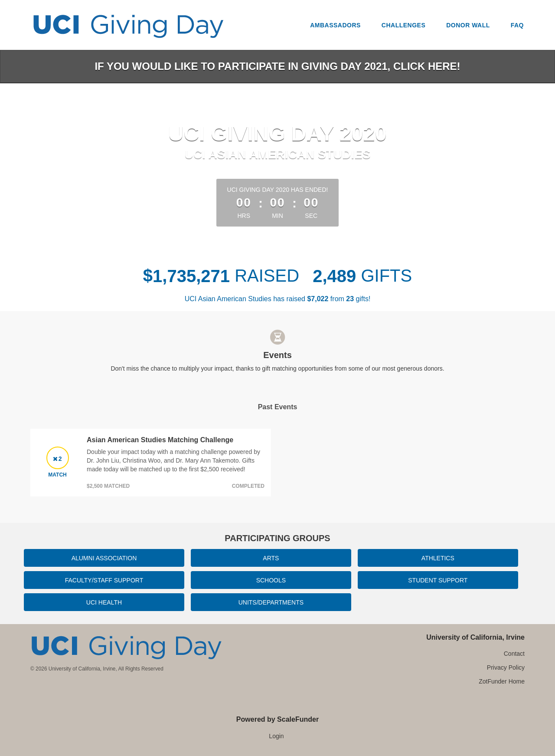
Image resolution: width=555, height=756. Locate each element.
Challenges (403, 25)
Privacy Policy (506, 667)
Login (276, 736)
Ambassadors (335, 25)
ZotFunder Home (502, 681)
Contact (514, 654)
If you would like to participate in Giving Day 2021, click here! (277, 66)
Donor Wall (468, 25)
